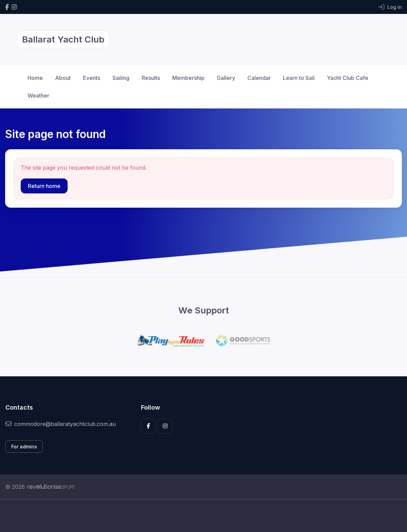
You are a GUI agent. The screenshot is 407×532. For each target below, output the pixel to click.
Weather (38, 96)
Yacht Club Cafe (348, 78)
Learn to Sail (299, 78)
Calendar (259, 78)
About (63, 78)
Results (151, 78)
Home (35, 78)
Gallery (226, 78)
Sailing (121, 78)
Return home (44, 186)
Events (92, 78)
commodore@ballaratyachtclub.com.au (61, 424)
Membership (188, 78)
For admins (24, 447)
